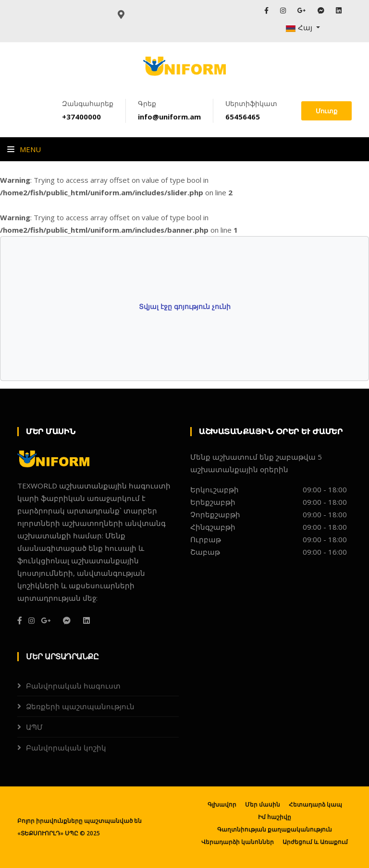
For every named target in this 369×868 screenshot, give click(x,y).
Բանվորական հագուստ (73, 686)
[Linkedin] (86, 620)
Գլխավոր (222, 804)
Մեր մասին (263, 804)
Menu (24, 149)
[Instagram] (31, 620)
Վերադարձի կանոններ (238, 842)
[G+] (46, 620)
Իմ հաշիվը (275, 817)
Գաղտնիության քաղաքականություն (275, 829)
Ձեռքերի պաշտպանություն (80, 706)
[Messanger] (67, 620)
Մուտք (326, 111)
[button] (303, 28)
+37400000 (81, 117)
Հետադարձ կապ (315, 804)
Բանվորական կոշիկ (66, 748)
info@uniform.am (169, 117)
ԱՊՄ (34, 727)
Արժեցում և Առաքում (315, 842)
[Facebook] (20, 620)
